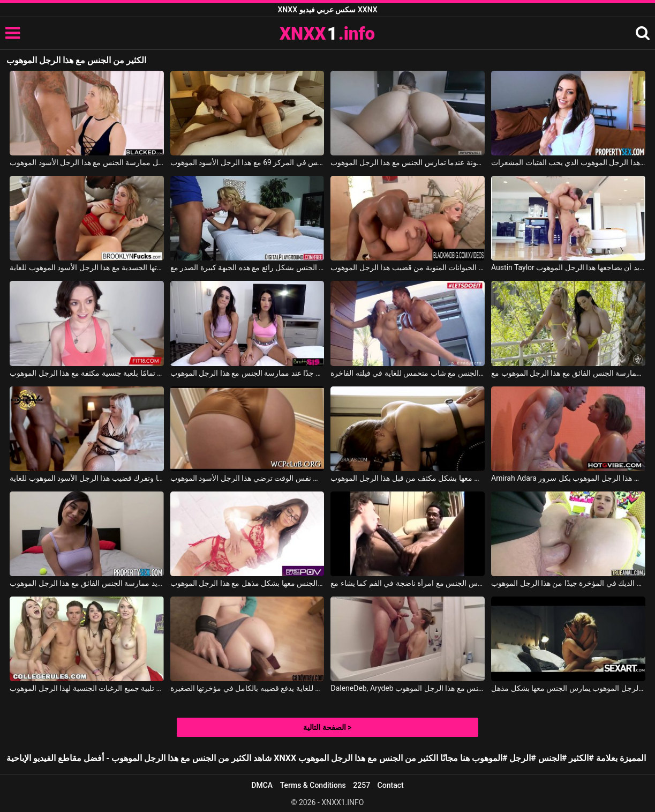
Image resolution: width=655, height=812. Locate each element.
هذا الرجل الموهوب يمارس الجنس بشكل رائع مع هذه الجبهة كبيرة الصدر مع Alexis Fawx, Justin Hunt (247, 267)
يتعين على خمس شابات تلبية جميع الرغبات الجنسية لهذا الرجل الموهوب (87, 688)
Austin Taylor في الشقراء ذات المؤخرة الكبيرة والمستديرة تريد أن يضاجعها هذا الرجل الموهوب (568, 267)
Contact (391, 785)
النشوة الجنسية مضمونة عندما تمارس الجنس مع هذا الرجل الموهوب (408, 162)
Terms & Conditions (313, 785)
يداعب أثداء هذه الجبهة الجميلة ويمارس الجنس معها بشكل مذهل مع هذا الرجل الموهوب (247, 583)
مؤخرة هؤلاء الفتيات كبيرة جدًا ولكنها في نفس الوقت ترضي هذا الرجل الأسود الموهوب (247, 478)
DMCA (262, 785)
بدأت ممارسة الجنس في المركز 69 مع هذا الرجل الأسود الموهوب (247, 162)
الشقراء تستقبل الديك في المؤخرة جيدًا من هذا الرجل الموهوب (568, 583)
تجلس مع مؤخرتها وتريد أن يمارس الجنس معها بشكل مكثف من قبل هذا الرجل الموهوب (408, 478)
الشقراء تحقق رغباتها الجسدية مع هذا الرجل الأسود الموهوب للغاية (87, 267)
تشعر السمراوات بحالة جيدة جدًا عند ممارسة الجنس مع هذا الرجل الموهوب (247, 373)
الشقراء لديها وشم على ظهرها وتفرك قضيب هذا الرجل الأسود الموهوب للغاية (87, 478)
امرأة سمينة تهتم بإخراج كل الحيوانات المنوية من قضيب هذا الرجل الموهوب (408, 267)
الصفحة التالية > (327, 727)
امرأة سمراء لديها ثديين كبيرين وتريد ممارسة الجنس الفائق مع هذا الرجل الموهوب (87, 583)
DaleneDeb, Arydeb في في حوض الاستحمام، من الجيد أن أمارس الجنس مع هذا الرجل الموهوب (408, 688)
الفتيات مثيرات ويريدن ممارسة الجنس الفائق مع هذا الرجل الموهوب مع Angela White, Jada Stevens (568, 373)
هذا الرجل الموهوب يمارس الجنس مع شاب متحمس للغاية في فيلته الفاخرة (408, 373)
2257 (362, 785)
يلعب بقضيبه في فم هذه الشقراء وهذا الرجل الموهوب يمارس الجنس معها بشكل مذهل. (568, 688)
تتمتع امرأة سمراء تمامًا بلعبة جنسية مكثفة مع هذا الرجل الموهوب (87, 373)
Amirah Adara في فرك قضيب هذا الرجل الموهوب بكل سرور (568, 478)
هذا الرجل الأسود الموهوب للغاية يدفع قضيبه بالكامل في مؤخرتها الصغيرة (247, 688)
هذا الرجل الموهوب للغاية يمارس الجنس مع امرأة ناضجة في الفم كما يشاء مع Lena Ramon (408, 583)
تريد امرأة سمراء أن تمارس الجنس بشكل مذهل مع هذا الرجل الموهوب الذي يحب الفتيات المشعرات (568, 162)
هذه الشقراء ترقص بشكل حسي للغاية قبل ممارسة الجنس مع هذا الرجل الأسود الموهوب (87, 162)
